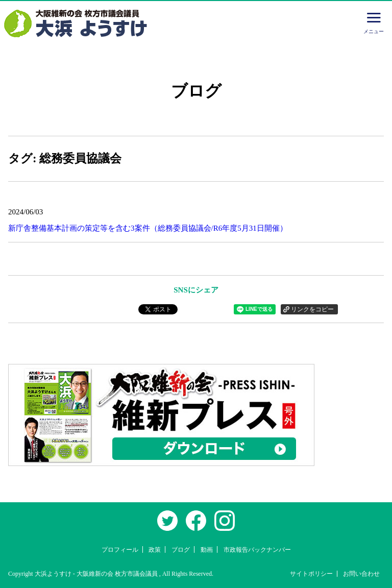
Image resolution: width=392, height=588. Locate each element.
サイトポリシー (311, 574)
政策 (155, 550)
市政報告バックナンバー (257, 550)
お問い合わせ (361, 574)
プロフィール (120, 550)
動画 (207, 550)
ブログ (181, 550)
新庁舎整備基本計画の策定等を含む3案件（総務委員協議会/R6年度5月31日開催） (148, 228)
